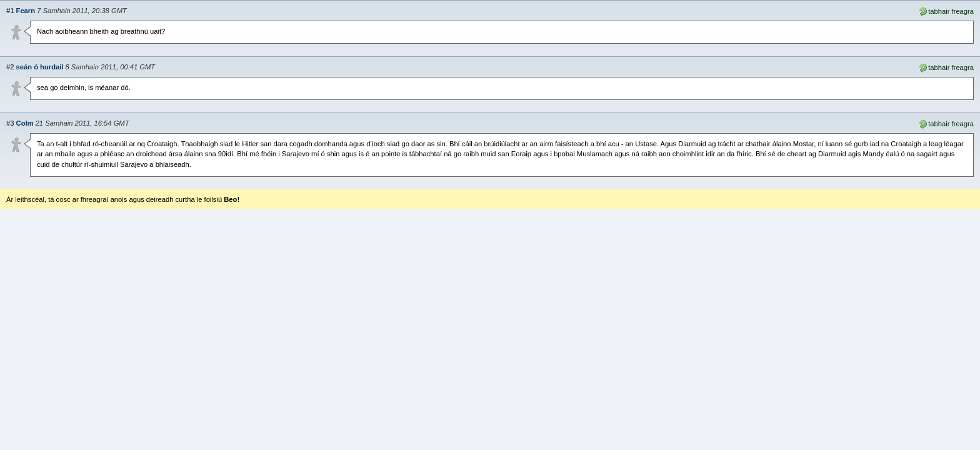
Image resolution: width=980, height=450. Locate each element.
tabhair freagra (946, 11)
